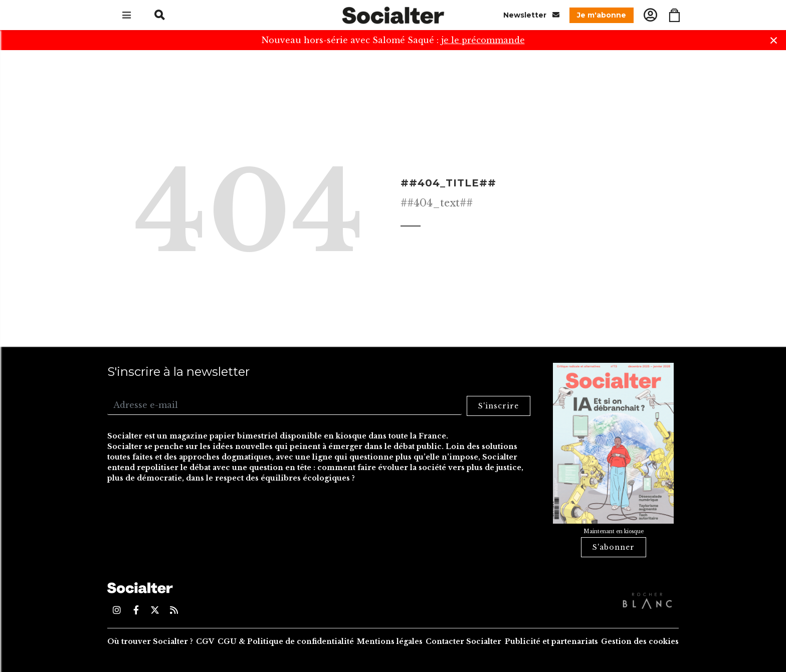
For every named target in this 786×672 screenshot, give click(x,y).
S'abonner (614, 547)
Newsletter (531, 15)
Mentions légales (390, 641)
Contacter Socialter (463, 641)
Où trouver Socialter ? (150, 641)
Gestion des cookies (640, 641)
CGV (205, 641)
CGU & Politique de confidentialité (286, 641)
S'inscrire (499, 406)
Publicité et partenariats (551, 641)
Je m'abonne (602, 15)
